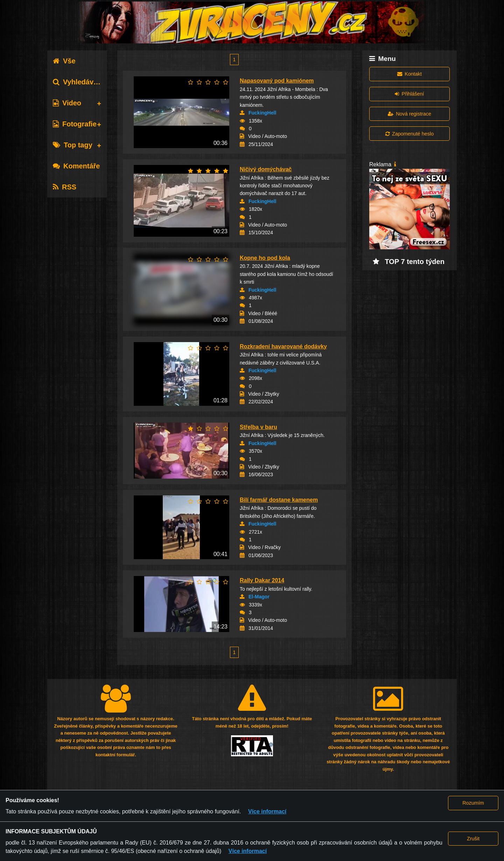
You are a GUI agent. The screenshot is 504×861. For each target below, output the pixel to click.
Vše (64, 61)
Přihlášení (409, 94)
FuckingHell (262, 113)
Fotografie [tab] (75, 124)
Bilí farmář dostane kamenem (279, 500)
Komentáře (76, 166)
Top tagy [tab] (73, 145)
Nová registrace (409, 114)
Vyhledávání (78, 82)
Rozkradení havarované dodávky (283, 346)
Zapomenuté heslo (409, 134)
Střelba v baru (258, 427)
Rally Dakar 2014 (262, 580)
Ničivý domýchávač (266, 169)
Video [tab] (67, 103)
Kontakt (409, 74)
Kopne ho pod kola (265, 258)
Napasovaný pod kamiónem (277, 81)
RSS (65, 187)
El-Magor (259, 597)
